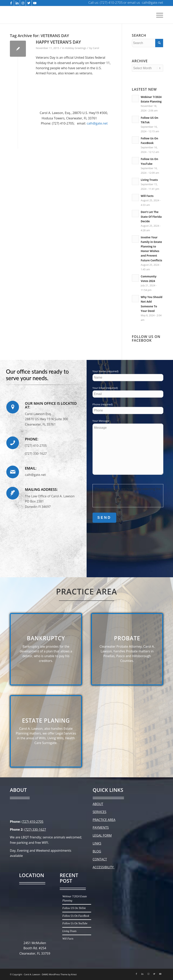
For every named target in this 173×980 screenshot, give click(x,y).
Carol (96, 48)
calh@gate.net (97, 123)
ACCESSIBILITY (104, 867)
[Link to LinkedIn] (17, 3)
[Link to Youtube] (35, 3)
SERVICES (100, 812)
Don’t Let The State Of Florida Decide (151, 216)
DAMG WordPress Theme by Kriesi (59, 974)
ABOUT (98, 804)
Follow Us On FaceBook (76, 916)
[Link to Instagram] (23, 3)
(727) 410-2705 (32, 822)
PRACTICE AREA (104, 820)
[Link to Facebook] (11, 3)
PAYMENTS (101, 828)
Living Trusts (149, 180)
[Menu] (159, 15)
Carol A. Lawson (32, 974)
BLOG (97, 851)
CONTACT (100, 859)
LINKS (97, 843)
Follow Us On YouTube (75, 923)
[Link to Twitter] (29, 3)
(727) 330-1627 (35, 829)
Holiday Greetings (76, 48)
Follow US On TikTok (74, 908)
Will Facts (147, 196)
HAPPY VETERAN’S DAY (58, 42)
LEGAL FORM (102, 835)
